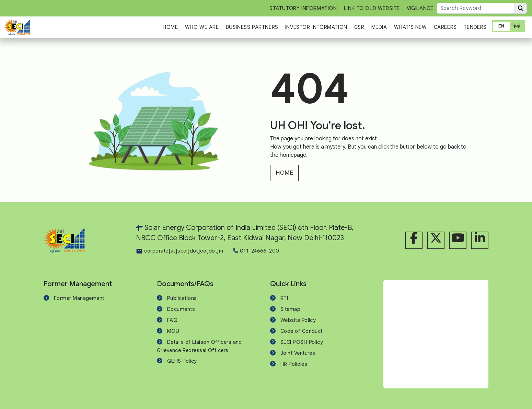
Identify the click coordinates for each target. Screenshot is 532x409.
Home (170, 27)
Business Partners (252, 27)
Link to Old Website (372, 8)
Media (379, 27)
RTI (284, 298)
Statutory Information (303, 8)
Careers (445, 27)
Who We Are (202, 27)
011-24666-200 (256, 251)
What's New (410, 27)
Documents (181, 309)
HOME (284, 173)
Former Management (79, 298)
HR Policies (294, 364)
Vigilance (420, 8)
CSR (359, 27)
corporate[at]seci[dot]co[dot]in (180, 251)
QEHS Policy (182, 361)
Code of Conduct (302, 331)
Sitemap (290, 309)
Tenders (475, 27)
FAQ (172, 320)
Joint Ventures (298, 353)
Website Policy (298, 320)
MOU (173, 331)
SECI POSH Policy (302, 342)
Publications (182, 298)
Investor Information (316, 27)
